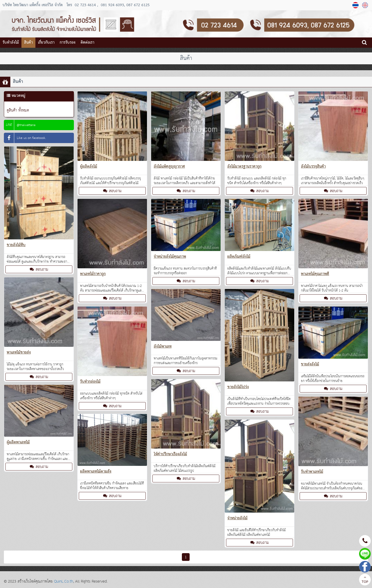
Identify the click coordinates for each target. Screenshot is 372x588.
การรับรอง (68, 43)
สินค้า (28, 43)
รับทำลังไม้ (11, 43)
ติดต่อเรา (87, 43)
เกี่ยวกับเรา (46, 43)
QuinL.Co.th (64, 581)
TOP (365, 580)
